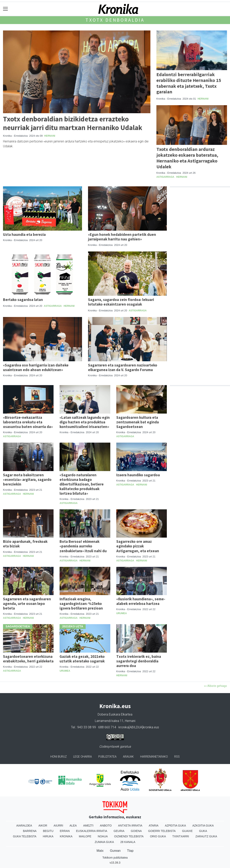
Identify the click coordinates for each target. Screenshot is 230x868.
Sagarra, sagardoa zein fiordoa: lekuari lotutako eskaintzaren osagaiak (121, 302)
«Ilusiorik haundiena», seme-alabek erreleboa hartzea (141, 601)
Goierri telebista (162, 831)
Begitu (48, 831)
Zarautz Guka (206, 836)
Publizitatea (107, 757)
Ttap (130, 851)
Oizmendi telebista (129, 836)
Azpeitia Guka (175, 826)
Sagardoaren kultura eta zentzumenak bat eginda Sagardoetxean (138, 422)
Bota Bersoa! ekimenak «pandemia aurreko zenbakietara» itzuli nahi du (83, 546)
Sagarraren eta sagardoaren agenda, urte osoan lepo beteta (27, 604)
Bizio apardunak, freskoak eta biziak (25, 544)
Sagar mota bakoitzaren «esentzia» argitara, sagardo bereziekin (27, 479)
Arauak (128, 757)
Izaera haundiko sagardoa (138, 475)
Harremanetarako (154, 757)
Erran (65, 831)
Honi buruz (59, 757)
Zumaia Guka (104, 842)
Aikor (43, 826)
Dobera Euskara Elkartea (115, 714)
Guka (203, 831)
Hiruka (48, 836)
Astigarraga (165, 177)
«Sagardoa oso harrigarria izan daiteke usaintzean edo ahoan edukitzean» (36, 367)
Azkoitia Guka (203, 826)
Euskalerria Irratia (92, 831)
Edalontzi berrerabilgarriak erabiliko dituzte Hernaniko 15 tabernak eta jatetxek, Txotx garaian (189, 83)
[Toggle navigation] (6, 9)
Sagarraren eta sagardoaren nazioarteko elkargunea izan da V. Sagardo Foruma (123, 367)
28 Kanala (128, 842)
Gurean (115, 851)
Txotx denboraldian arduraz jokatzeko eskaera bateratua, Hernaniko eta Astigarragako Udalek (187, 158)
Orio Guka (158, 836)
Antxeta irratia (130, 826)
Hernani (50, 136)
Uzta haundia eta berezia (24, 234)
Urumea (122, 613)
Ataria (154, 826)
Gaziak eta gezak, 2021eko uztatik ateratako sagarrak (82, 659)
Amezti (88, 826)
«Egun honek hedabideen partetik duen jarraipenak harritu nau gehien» (122, 237)
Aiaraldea (24, 826)
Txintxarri (181, 836)
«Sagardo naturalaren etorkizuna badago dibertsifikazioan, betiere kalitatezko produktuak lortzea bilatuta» (82, 484)
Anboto (106, 826)
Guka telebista (25, 836)
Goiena (136, 831)
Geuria (119, 831)
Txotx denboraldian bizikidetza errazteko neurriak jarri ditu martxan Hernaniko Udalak (73, 123)
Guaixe (187, 831)
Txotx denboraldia (115, 20)
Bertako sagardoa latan (23, 300)
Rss (177, 757)
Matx (100, 851)
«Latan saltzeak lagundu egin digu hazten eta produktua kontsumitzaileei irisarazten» (85, 422)
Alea (73, 826)
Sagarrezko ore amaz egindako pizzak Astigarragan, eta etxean (138, 546)
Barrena (30, 831)
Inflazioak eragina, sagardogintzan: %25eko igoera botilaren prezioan (81, 604)
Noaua (103, 836)
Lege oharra (83, 757)
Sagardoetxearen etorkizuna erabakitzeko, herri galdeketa (28, 659)
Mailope (85, 836)
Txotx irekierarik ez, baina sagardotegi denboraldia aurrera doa (139, 661)
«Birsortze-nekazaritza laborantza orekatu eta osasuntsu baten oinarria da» (28, 422)
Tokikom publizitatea (115, 858)
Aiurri (58, 826)
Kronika (66, 836)
